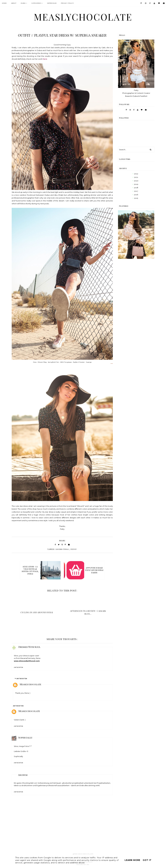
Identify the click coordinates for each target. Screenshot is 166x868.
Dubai (23, 3)
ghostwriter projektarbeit (73, 783)
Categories (36, 3)
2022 (136, 174)
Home (4, 3)
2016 (136, 195)
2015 (136, 198)
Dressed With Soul (29, 647)
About (14, 3)
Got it (147, 860)
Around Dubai (62, 549)
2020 (136, 181)
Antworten (18, 667)
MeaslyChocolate (83, 17)
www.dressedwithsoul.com (27, 661)
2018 (136, 188)
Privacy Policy (67, 3)
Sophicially (25, 738)
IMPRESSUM (52, 3)
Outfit (74, 549)
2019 (136, 184)
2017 (136, 191)
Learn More (132, 860)
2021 (136, 177)
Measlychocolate (30, 684)
